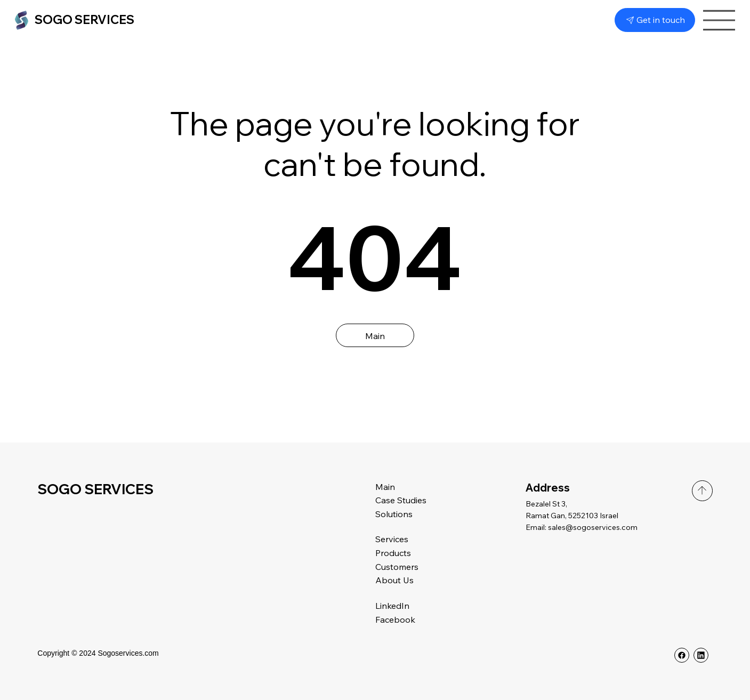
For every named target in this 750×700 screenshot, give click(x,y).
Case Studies (402, 500)
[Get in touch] (655, 20)
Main (385, 487)
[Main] (375, 335)
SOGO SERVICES (84, 20)
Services (392, 539)
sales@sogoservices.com (593, 527)
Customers (397, 567)
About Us (394, 580)
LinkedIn (392, 606)
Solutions (394, 514)
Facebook (395, 619)
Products (393, 553)
